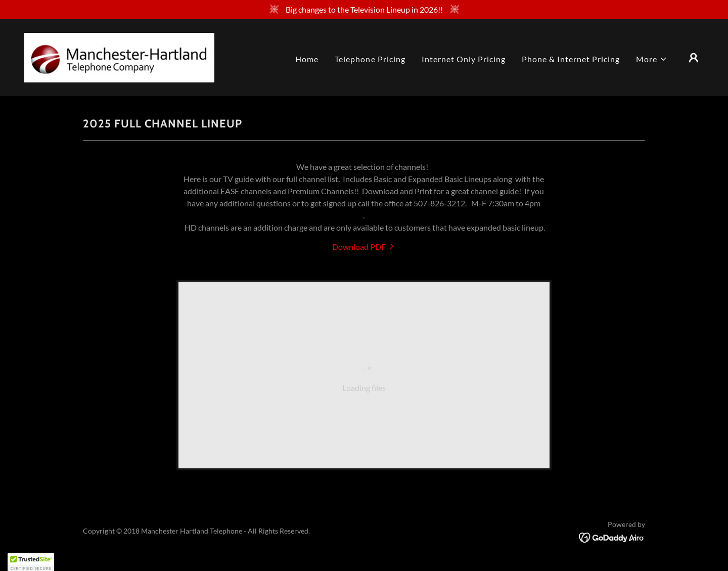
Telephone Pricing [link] (370, 59)
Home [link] (307, 59)
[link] (119, 56)
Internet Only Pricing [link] (464, 59)
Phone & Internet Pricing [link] (571, 59)
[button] (652, 59)
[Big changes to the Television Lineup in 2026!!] (364, 10)
